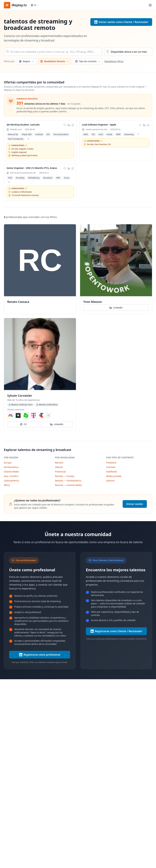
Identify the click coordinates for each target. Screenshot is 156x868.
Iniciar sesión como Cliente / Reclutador (121, 22)
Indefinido (112, 472)
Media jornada (114, 476)
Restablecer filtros (114, 61)
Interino (110, 481)
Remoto (59, 463)
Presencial (60, 472)
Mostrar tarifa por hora (21, 405)
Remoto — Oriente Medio (69, 485)
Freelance (111, 463)
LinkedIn (116, 308)
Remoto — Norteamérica (68, 481)
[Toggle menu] (150, 5)
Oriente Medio (11, 472)
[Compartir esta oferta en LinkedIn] (69, 125)
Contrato (111, 467)
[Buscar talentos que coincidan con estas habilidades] (65, 125)
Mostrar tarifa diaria (47, 405)
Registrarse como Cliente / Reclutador (116, 631)
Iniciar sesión (135, 504)
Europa (8, 463)
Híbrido (59, 467)
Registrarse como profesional (40, 655)
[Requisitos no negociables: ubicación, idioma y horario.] (26, 145)
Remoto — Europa (65, 476)
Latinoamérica (11, 481)
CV (23, 424)
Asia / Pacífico (11, 476)
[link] (40, 141)
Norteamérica (11, 467)
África (7, 485)
